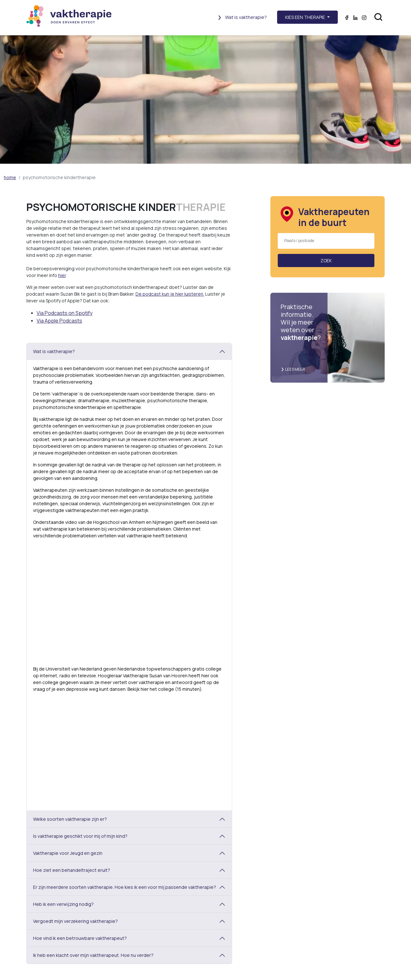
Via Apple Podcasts (59, 321)
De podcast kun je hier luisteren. (170, 294)
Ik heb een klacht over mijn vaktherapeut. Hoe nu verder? (93, 955)
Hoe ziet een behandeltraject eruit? (72, 870)
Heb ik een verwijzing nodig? (63, 904)
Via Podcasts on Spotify (65, 313)
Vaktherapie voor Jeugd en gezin (68, 853)
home (10, 177)
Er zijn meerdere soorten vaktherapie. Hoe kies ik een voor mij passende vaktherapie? (125, 887)
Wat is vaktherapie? (242, 17)
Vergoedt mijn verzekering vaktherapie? (75, 921)
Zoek (326, 260)
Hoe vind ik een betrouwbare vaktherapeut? (80, 938)
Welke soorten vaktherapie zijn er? (70, 819)
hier (62, 275)
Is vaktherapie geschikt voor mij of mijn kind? (80, 836)
